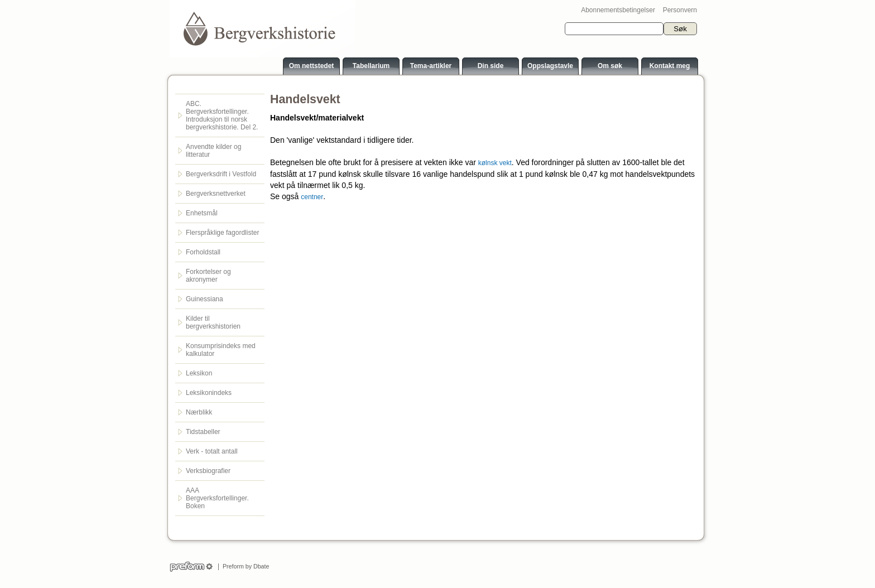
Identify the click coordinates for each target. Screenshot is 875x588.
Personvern (680, 10)
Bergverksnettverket (216, 194)
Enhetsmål (202, 213)
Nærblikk (199, 412)
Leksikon (199, 373)
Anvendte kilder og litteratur (213, 151)
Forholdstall (203, 252)
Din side (491, 66)
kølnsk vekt (495, 163)
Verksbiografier (208, 471)
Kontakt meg (670, 66)
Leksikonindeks (209, 393)
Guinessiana (205, 299)
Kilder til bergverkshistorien (213, 322)
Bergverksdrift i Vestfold (221, 174)
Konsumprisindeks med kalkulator (221, 350)
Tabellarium (371, 66)
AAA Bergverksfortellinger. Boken (217, 498)
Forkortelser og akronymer (208, 276)
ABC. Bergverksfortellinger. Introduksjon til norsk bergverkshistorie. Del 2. (222, 115)
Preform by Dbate (244, 566)
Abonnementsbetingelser (618, 10)
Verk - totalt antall (212, 451)
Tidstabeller (203, 432)
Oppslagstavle (550, 66)
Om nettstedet (312, 66)
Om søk (610, 66)
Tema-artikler (431, 66)
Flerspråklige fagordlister (222, 233)
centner (312, 197)
